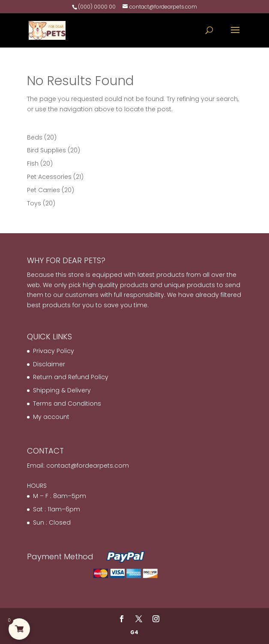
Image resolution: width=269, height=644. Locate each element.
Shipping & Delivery (62, 390)
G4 (134, 632)
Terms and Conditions (67, 404)
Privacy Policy (54, 351)
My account (51, 417)
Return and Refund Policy (71, 377)
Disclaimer (49, 364)
